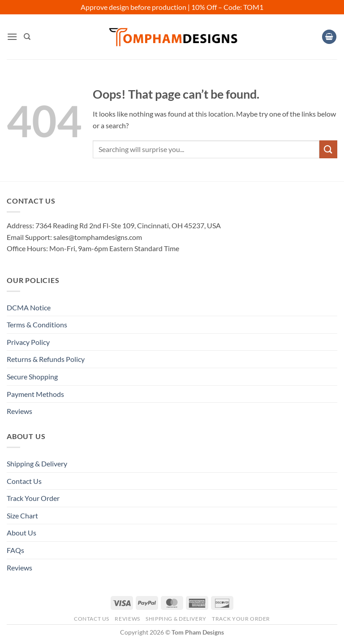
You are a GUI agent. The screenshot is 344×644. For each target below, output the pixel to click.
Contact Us (24, 481)
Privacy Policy (28, 342)
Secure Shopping (32, 376)
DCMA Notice (29, 307)
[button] (12, 37)
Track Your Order (33, 498)
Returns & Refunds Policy (46, 359)
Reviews (19, 411)
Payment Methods (35, 394)
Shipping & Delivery (37, 463)
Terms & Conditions (37, 324)
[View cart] (329, 37)
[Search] (27, 37)
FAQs (15, 550)
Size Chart (22, 516)
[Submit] (328, 149)
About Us (21, 533)
